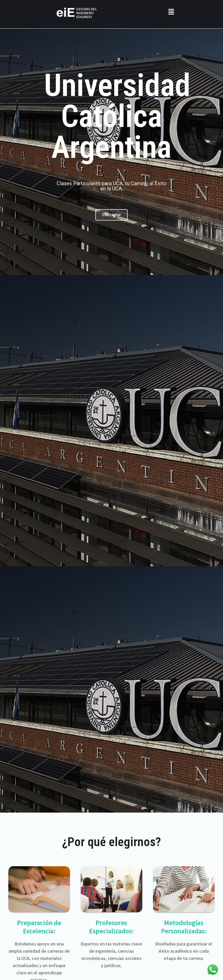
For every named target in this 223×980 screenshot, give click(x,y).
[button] (171, 12)
